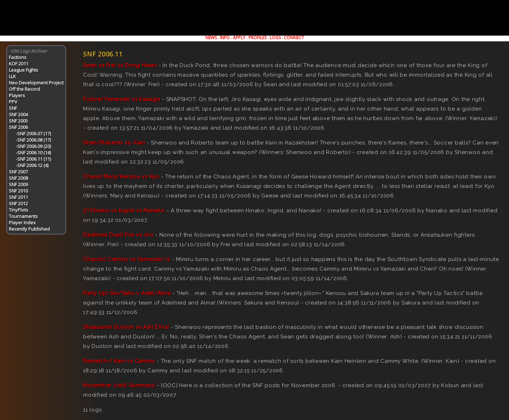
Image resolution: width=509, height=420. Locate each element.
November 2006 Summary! (119, 385)
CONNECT (294, 38)
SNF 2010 (18, 191)
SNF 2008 (18, 178)
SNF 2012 (18, 203)
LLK (12, 76)
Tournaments (23, 216)
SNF (13, 108)
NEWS (211, 38)
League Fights (24, 70)
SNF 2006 (18, 127)
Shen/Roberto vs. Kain (114, 143)
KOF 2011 (19, 64)
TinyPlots (19, 210)
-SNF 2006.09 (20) (33, 146)
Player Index (22, 223)
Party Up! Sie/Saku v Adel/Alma (127, 293)
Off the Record (24, 89)
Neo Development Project (36, 83)
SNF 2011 (18, 197)
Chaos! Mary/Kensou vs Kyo (121, 177)
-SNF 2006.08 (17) (33, 140)
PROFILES (258, 38)
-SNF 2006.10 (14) (33, 153)
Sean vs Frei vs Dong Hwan (120, 65)
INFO (225, 38)
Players (17, 95)
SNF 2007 (18, 172)
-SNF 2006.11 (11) (33, 159)
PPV (13, 102)
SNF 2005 (18, 121)
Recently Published (29, 229)
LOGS (275, 38)
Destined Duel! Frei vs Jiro (118, 235)
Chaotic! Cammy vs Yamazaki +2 (127, 259)
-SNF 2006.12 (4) (32, 165)
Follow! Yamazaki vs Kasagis (122, 99)
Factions (18, 57)
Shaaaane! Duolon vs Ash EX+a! (126, 327)
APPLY (239, 38)
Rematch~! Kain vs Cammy (119, 361)
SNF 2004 (18, 114)
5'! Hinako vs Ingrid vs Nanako (124, 211)
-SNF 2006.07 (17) (33, 134)
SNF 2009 (18, 184)
